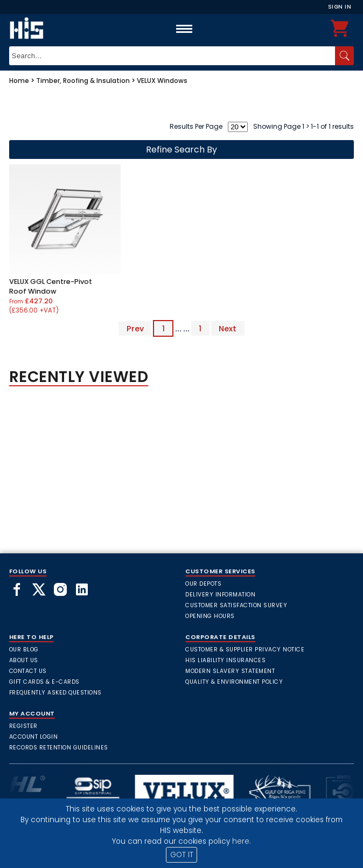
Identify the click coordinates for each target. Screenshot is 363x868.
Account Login (34, 737)
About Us (24, 660)
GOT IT (182, 855)
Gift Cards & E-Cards (44, 682)
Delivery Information (220, 595)
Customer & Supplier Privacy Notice (245, 650)
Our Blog (24, 650)
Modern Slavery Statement (230, 671)
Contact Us (28, 671)
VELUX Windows (162, 81)
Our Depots (203, 584)
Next (228, 329)
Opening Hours (210, 616)
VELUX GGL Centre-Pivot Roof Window (51, 286)
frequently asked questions (55, 693)
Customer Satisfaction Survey (236, 605)
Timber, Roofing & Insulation (83, 81)
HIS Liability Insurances (225, 660)
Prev (135, 329)
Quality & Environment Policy (234, 682)
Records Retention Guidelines (59, 748)
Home (19, 81)
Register (23, 726)
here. (242, 841)
